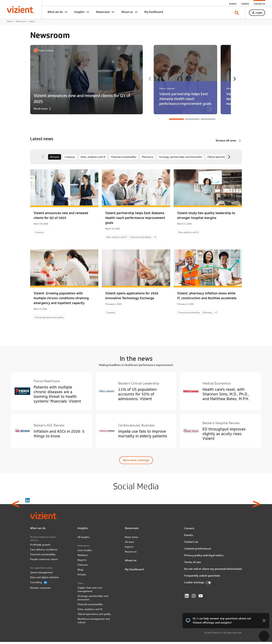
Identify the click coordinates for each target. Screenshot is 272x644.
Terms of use (193, 564)
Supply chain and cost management (90, 591)
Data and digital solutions (44, 579)
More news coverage (136, 462)
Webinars (83, 557)
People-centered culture (44, 561)
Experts (129, 549)
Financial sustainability (124, 159)
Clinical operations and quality (224, 159)
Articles (82, 577)
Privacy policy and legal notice (204, 557)
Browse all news (226, 142)
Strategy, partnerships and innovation (180, 159)
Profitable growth (40, 547)
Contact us (259, 4)
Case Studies (85, 552)
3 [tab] (208, 121)
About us (127, 12)
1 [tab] (176, 121)
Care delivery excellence (44, 552)
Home (10, 23)
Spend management (41, 574)
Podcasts (83, 567)
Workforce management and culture (94, 623)
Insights (79, 12)
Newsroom (103, 12)
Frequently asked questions (202, 578)
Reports (82, 562)
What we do (55, 12)
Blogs (81, 572)
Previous (150, 81)
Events (233, 4)
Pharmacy (148, 159)
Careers (245, 4)
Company (70, 159)
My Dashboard (154, 12)
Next (235, 81)
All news (55, 159)
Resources (131, 554)
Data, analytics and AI (93, 159)
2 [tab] (192, 121)
